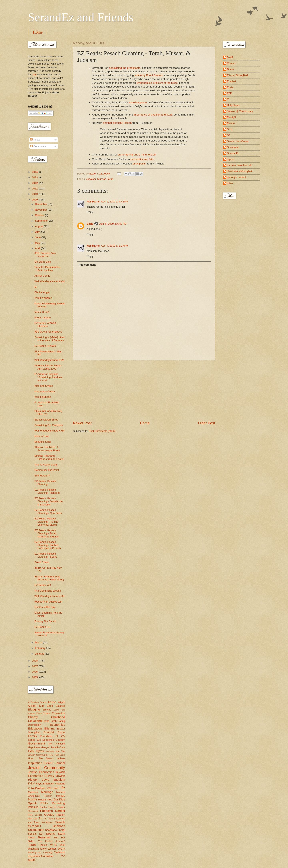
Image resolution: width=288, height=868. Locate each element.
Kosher (40, 788)
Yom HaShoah (43, 397)
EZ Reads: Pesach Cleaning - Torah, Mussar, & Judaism (47, 533)
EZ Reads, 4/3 (43, 585)
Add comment (87, 265)
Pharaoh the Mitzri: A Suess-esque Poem (47, 449)
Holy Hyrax (36, 751)
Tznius (43, 845)
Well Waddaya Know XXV (49, 360)
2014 (35, 172)
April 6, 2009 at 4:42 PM (114, 202)
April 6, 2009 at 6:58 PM (113, 224)
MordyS (61, 796)
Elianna (49, 728)
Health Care (58, 747)
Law (55, 788)
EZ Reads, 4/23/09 (45, 346)
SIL (41, 818)
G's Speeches (45, 740)
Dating (61, 721)
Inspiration (35, 763)
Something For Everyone (49, 425)
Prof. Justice (35, 815)
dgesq (230, 159)
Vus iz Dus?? (42, 312)
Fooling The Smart (45, 621)
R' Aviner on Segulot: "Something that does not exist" (48, 377)
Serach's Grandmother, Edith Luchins (48, 269)
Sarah (52, 819)
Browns (47, 710)
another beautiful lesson (117, 123)
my (35, 74)
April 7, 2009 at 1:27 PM (114, 246)
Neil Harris (93, 202)
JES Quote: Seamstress (48, 332)
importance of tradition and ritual (153, 115)
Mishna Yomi (42, 436)
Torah (110, 179)
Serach (60, 822)
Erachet (49, 732)
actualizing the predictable (125, 68)
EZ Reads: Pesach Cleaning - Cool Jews (48, 511)
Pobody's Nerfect (53, 811)
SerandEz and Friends (81, 17)
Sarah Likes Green (238, 141)
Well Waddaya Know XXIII (49, 596)
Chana (47, 713)
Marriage (47, 792)
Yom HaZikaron (43, 298)
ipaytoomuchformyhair (41, 856)
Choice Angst (42, 292)
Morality (48, 796)
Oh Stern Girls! (43, 262)
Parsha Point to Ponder (52, 807)
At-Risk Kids (36, 706)
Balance (60, 706)
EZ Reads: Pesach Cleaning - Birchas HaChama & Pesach (48, 545)
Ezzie (90, 224)
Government (36, 743)
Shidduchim (36, 830)
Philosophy (33, 811)
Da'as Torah (50, 721)
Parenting (58, 803)
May (38, 243)
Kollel (31, 788)
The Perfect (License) (52, 841)
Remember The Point (47, 470)
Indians (61, 758)
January (40, 654)
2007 (35, 666)
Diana (230, 69)
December (41, 204)
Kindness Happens (54, 784)
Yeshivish (60, 852)
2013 (35, 177)
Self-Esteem (48, 822)
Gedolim (60, 740)
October (40, 215)
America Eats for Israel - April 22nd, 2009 (48, 367)
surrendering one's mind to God (137, 155)
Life (62, 788)
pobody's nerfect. (237, 177)
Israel (48, 763)
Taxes (31, 838)
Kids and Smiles (44, 386)
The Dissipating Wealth (48, 591)
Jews (45, 780)
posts (142, 164)
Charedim (58, 713)
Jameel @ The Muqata (240, 111)
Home (38, 32)
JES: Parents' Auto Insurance (45, 255)
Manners (33, 792)
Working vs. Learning (40, 852)
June (38, 237)
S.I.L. (230, 129)
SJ (46, 819)
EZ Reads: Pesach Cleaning (45, 483)
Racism (61, 815)
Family (32, 736)
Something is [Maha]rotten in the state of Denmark (49, 339)
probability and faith (142, 159)
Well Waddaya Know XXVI (49, 281)
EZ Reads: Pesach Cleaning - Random (47, 491)
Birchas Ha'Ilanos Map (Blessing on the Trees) (49, 578)
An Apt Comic (42, 276)
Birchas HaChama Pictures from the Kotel (49, 457)
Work (61, 849)
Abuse (52, 702)
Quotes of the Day (45, 607)
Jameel (60, 763)
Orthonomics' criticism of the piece (157, 83)
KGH (31, 783)
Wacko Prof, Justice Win (48, 602)
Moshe (33, 799)
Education (35, 728)
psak (135, 164)
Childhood (58, 717)
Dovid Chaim (42, 562)
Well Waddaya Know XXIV (49, 431)
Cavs (39, 713)
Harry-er (46, 747)
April (38, 248)
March (39, 642)
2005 (35, 677)
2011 (35, 189)
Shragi (61, 830)
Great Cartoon (43, 317)
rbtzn (230, 183)
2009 (35, 200)
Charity (33, 717)
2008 (35, 661)
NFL (50, 800)
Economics (58, 725)
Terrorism (44, 837)
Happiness (34, 747)
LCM (48, 788)
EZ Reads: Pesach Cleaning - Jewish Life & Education (48, 501)
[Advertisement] (144, 391)
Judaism (91, 179)
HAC (50, 744)
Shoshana (51, 830)
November (41, 210)
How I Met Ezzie (57, 755)
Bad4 (50, 706)
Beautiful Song (43, 442)
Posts (35, 140)
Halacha (60, 744)
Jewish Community (46, 768)
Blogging (34, 709)
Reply (90, 212)
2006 (35, 672)
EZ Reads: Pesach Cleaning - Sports (46, 555)
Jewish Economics (41, 772)
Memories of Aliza (45, 391)
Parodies (33, 807)
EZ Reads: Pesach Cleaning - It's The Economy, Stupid (46, 522)
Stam (61, 834)
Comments (38, 146)
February (40, 648)
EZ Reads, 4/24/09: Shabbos (45, 325)
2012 (35, 183)
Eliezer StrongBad (237, 75)
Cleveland (35, 721)
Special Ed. (36, 834)
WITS (53, 845)
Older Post (206, 423)
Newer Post (82, 423)
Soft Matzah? (42, 476)
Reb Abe (33, 819)
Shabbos (59, 826)
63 (36, 287)
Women (52, 849)
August (39, 226)
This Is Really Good (46, 465)
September (42, 221)
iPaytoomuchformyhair (240, 171)
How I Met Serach (41, 758)
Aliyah (61, 702)
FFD (229, 93)
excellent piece (138, 102)
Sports (50, 834)
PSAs (44, 803)
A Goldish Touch (37, 702)
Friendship (46, 736)
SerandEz (35, 826)
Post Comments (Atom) (102, 431)
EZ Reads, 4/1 (43, 627)
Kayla (39, 784)
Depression (34, 725)
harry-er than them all (239, 165)
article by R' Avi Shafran (149, 75)
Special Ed (233, 153)
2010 (35, 194)
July (38, 232)
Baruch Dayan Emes (46, 420)
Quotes (49, 815)
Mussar (101, 179)
